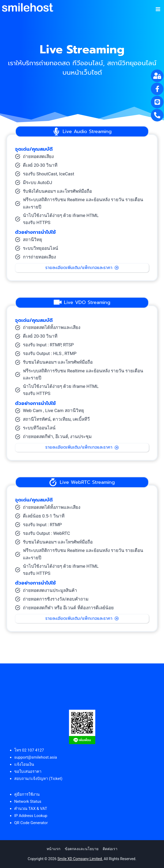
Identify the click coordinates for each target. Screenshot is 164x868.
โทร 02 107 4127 (29, 750)
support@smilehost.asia (36, 757)
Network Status (28, 801)
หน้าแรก (53, 849)
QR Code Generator (31, 823)
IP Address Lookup (31, 816)
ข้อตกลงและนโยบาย (82, 849)
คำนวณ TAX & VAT (31, 809)
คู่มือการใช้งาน (27, 794)
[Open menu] (158, 7)
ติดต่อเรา (110, 849)
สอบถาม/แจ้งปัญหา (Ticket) (38, 779)
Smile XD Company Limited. (80, 859)
